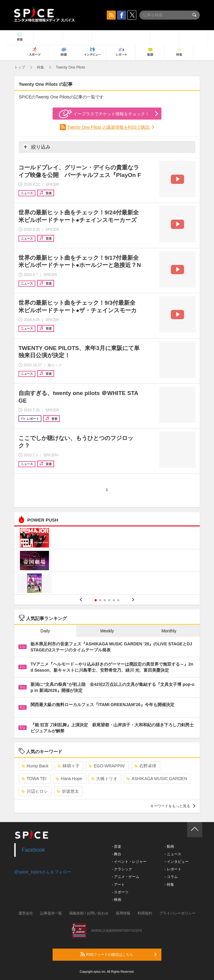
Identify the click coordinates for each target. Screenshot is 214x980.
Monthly (169, 631)
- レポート (173, 869)
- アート (118, 885)
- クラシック (122, 869)
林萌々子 (68, 766)
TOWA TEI (34, 779)
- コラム (171, 877)
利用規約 (145, 913)
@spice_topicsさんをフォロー (43, 872)
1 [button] (96, 600)
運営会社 (26, 913)
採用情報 (123, 913)
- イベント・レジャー (129, 862)
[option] (107, 561)
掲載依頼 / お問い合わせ (89, 913)
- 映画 (117, 900)
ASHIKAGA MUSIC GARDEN (157, 779)
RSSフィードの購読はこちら (118, 954)
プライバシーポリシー (177, 913)
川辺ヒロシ (35, 791)
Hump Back (35, 766)
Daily (45, 631)
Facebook (33, 850)
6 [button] (118, 600)
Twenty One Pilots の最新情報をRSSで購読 (109, 127)
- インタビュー (176, 862)
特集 (41, 67)
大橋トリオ (104, 779)
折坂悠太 (68, 791)
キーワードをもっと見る (173, 806)
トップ (20, 67)
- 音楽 (117, 847)
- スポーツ (120, 892)
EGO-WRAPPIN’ (107, 766)
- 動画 (169, 847)
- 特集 (169, 885)
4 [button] (109, 600)
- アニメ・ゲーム (126, 877)
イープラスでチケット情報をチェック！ (104, 114)
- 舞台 (117, 854)
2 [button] (100, 600)
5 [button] (114, 600)
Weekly (107, 631)
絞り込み (37, 147)
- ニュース (173, 854)
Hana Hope (69, 779)
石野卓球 (145, 766)
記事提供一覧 (51, 913)
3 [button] (105, 600)
